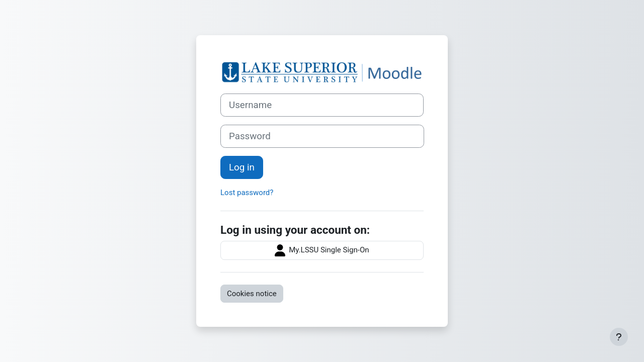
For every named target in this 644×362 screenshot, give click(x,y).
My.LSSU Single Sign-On (322, 250)
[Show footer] (619, 337)
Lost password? (247, 193)
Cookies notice (252, 294)
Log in (242, 167)
